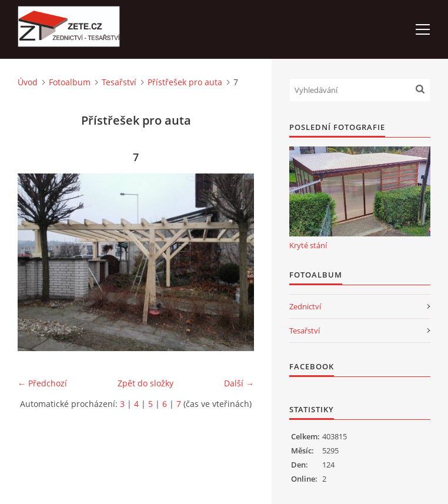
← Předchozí (42, 383)
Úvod (28, 82)
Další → (239, 383)
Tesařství (119, 82)
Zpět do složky (146, 383)
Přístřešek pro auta (185, 82)
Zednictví (305, 306)
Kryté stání (308, 245)
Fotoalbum (70, 82)
